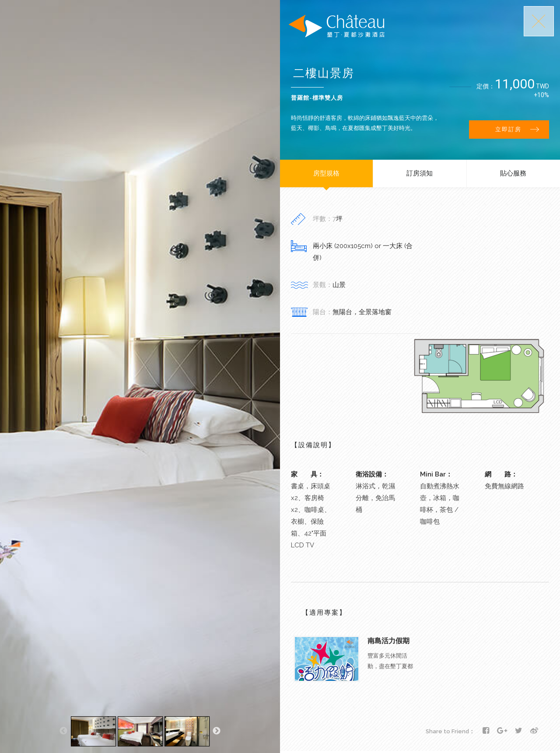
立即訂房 (517, 129)
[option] (93, 731)
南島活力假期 (388, 641)
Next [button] (217, 731)
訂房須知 (420, 173)
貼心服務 (513, 173)
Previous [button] (63, 731)
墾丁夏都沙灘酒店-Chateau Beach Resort (337, 26)
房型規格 (326, 173)
